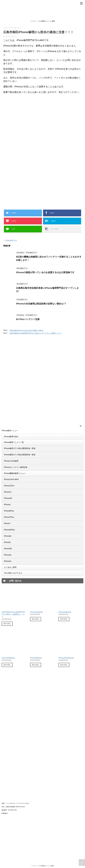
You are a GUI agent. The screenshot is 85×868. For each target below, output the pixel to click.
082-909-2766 (12, 810)
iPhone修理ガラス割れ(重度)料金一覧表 (20, 448)
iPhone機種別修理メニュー (15, 473)
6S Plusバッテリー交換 (28, 319)
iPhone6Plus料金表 (66, 658)
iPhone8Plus (9, 511)
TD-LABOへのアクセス (13, 573)
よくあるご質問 (10, 567)
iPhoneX (7, 505)
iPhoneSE (8, 549)
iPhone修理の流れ (11, 437)
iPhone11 (8, 492)
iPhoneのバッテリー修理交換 (16, 467)
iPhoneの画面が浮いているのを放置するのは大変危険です (45, 272)
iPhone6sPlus (9, 530)
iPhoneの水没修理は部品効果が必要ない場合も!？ (41, 304)
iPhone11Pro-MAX (11, 479)
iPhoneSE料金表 (8, 658)
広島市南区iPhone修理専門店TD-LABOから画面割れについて (13, 614)
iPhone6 (7, 542)
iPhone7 (7, 523)
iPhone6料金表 (36, 658)
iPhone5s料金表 (65, 612)
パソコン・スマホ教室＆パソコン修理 (42, 866)
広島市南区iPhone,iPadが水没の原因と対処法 (26, 330)
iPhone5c (8, 561)
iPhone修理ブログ (11, 240)
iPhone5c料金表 (36, 612)
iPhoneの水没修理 (11, 461)
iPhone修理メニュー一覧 (14, 442)
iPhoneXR (8, 498)
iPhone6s (8, 536)
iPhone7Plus (9, 517)
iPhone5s (8, 555)
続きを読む (7, 624)
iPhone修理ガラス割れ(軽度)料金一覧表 (20, 455)
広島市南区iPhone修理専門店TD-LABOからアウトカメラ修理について (36, 333)
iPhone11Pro (9, 486)
